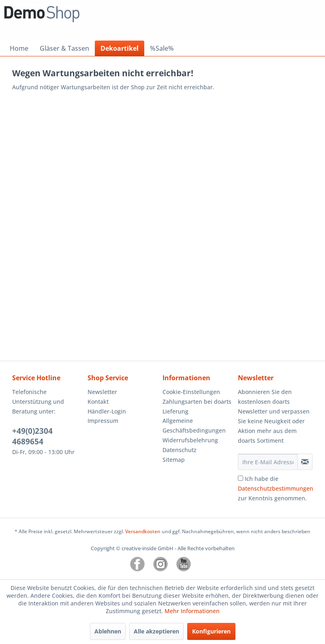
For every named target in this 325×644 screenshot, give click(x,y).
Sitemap (174, 460)
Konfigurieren (211, 631)
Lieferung (175, 411)
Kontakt (98, 402)
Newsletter (102, 392)
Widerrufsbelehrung (190, 440)
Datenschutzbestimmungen (276, 488)
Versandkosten (143, 531)
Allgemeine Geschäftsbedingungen (194, 425)
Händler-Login (107, 411)
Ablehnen (108, 631)
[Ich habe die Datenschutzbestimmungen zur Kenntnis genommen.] (241, 478)
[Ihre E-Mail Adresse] (268, 462)
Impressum (103, 421)
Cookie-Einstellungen (191, 392)
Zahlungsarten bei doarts (197, 402)
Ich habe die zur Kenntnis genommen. (276, 488)
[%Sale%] (162, 48)
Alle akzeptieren (156, 631)
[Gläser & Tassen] (64, 48)
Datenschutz (180, 450)
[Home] (19, 48)
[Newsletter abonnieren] (305, 462)
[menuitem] (19, 48)
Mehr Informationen (192, 611)
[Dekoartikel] (120, 48)
